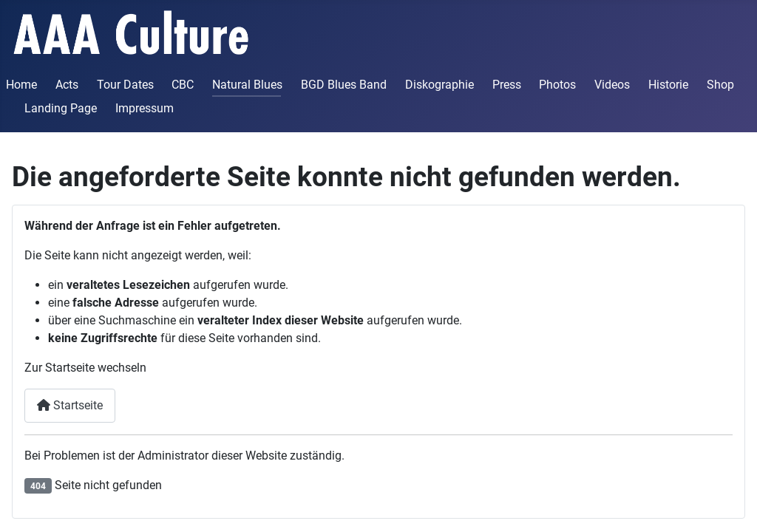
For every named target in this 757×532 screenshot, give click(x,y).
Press (507, 85)
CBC (183, 85)
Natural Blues (247, 85)
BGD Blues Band (344, 85)
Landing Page (61, 108)
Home (21, 85)
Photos (557, 85)
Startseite (70, 405)
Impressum (145, 108)
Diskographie (439, 85)
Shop (720, 85)
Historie (668, 85)
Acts (67, 85)
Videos (612, 85)
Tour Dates (125, 85)
